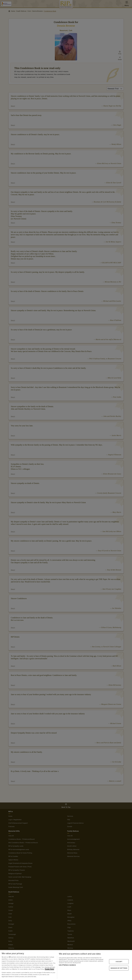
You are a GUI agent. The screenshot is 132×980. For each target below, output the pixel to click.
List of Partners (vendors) (67, 965)
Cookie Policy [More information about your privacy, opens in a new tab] (49, 969)
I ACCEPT (119, 962)
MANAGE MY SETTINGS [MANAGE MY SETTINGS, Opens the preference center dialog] (119, 968)
